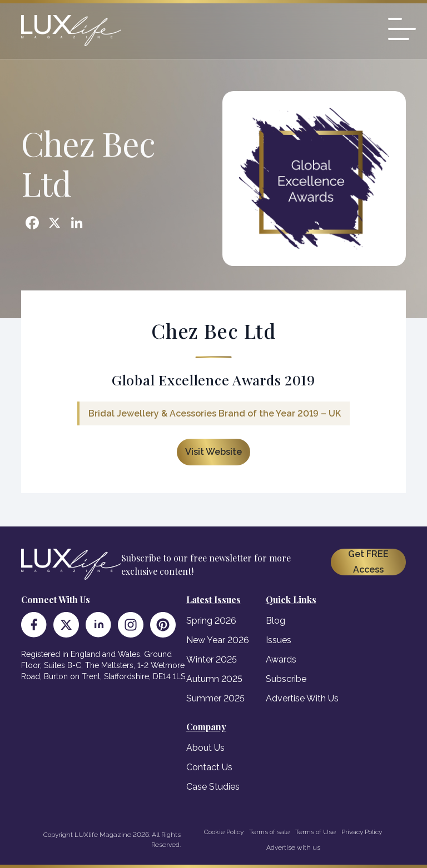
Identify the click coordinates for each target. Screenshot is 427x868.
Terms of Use (316, 832)
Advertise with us (293, 847)
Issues (279, 640)
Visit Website (213, 452)
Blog (275, 621)
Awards (281, 659)
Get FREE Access (368, 562)
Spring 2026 (211, 621)
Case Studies (213, 787)
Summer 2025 (215, 698)
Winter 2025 (212, 659)
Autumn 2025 (214, 679)
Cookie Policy (224, 832)
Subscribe (286, 679)
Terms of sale (269, 832)
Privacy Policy (362, 832)
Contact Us (209, 767)
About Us (205, 748)
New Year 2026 (218, 640)
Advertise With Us (302, 698)
